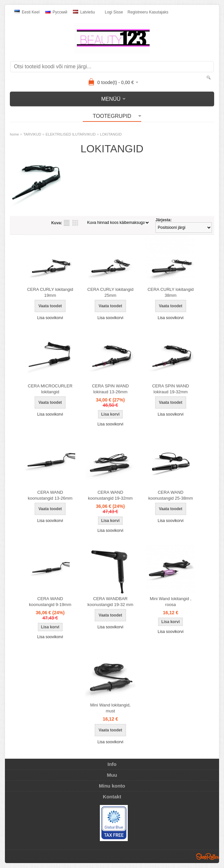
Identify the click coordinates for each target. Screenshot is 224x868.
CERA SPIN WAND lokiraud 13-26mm (110, 389)
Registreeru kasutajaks (148, 12)
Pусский (56, 12)
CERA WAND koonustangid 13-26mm (50, 495)
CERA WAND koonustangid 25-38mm (170, 495)
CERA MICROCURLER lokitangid (50, 389)
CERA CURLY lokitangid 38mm (170, 292)
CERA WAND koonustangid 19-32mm (110, 495)
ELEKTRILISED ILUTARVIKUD (71, 134)
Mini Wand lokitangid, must (110, 708)
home (14, 134)
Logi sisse (114, 12)
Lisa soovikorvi (50, 318)
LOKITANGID (111, 134)
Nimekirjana (67, 223)
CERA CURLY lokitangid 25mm (110, 292)
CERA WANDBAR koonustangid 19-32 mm (110, 602)
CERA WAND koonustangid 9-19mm (50, 602)
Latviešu (84, 12)
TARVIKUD (32, 134)
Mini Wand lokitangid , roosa (171, 602)
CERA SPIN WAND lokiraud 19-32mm (170, 389)
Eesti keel (27, 12)
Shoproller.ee (208, 857)
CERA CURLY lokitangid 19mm (50, 292)
